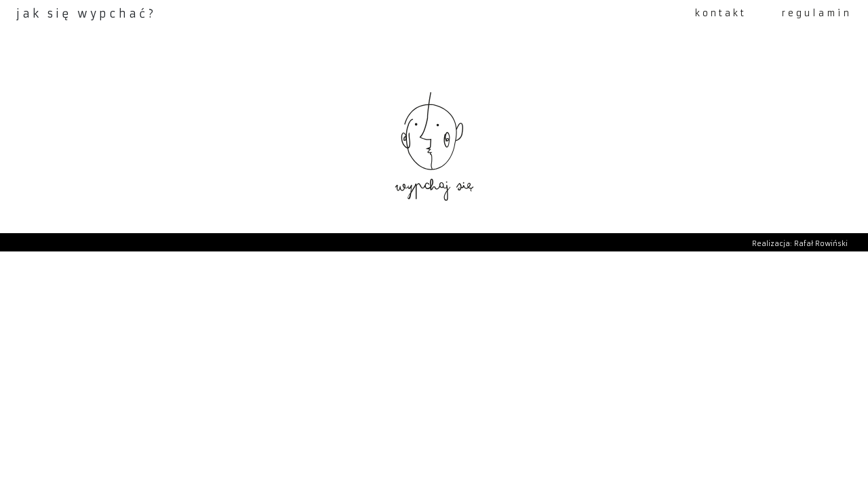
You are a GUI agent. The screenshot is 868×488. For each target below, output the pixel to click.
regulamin (817, 13)
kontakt (721, 13)
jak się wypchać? (86, 14)
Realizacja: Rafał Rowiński (800, 244)
